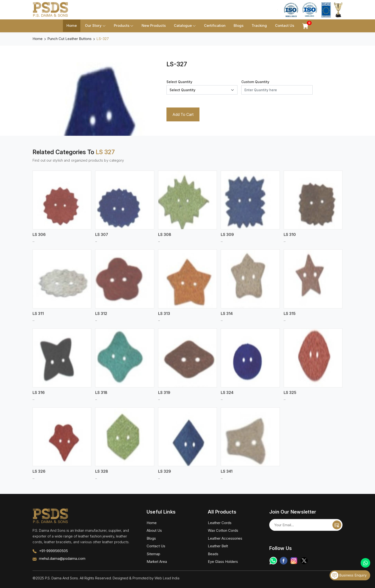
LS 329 (165, 474)
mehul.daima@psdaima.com (62, 558)
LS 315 (290, 317)
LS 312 (101, 317)
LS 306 (39, 237)
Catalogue (185, 26)
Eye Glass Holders (223, 562)
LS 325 (290, 395)
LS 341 (227, 474)
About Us (154, 530)
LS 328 (102, 474)
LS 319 (164, 395)
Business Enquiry (349, 575)
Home (72, 25)
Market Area (157, 562)
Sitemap (153, 554)
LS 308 (165, 237)
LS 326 (39, 474)
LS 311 (38, 317)
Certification (215, 25)
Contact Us (285, 25)
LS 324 (227, 395)
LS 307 (102, 237)
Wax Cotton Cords (223, 530)
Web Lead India (167, 578)
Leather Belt (218, 546)
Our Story (95, 26)
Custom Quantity (255, 82)
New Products (154, 25)
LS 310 (290, 237)
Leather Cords (220, 523)
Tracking (259, 25)
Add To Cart (183, 114)
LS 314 (227, 317)
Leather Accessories (225, 538)
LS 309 (227, 237)
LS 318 (101, 395)
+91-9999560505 (53, 551)
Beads (213, 554)
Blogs (239, 25)
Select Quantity (179, 82)
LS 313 (164, 317)
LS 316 (39, 395)
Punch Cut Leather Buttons (69, 39)
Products (124, 26)
